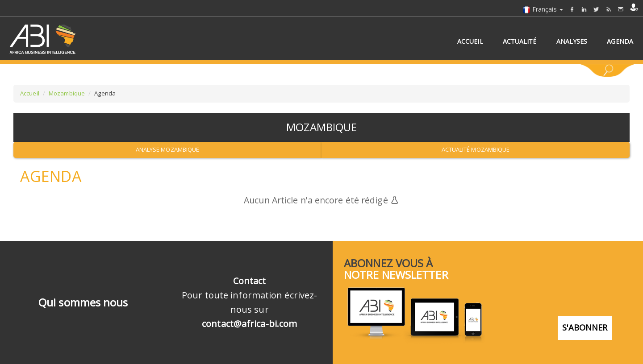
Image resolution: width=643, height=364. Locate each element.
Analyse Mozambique (168, 149)
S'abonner (585, 327)
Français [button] (543, 9)
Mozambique (67, 93)
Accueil (30, 93)
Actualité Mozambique (476, 149)
